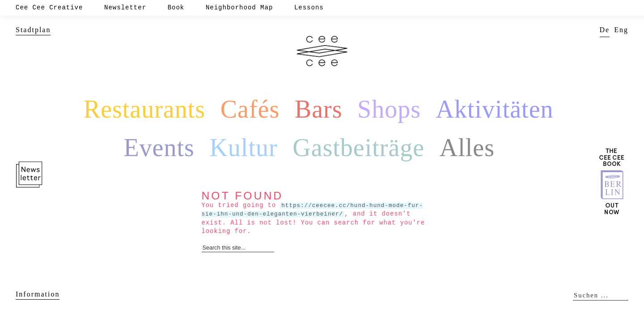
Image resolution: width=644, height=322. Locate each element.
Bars (319, 109)
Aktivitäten (495, 109)
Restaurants (144, 109)
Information (38, 294)
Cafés (250, 109)
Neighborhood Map (239, 8)
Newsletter (125, 8)
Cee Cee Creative (49, 8)
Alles (467, 148)
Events (159, 148)
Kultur (243, 148)
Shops (389, 109)
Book (176, 8)
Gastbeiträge (358, 148)
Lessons (309, 8)
